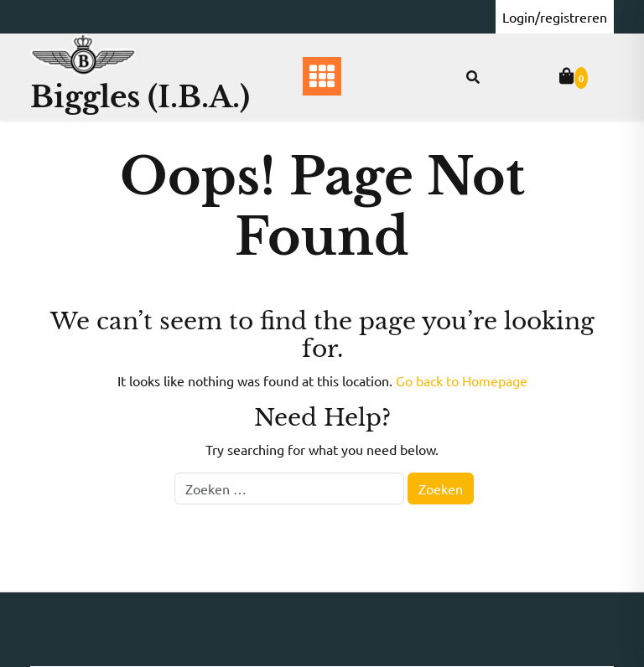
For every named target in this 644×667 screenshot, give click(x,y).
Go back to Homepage (462, 380)
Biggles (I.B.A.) (140, 97)
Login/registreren (555, 17)
